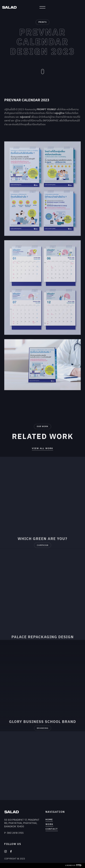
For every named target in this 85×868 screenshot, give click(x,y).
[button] (42, 7)
